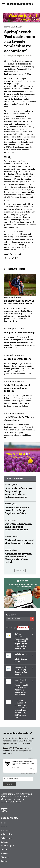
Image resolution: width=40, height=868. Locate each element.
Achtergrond (7, 838)
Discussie (5, 830)
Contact (4, 861)
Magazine (5, 857)
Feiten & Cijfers (8, 846)
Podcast (4, 853)
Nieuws (4, 827)
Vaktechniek (7, 834)
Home (4, 823)
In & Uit (4, 842)
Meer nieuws (20, 571)
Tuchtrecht (6, 850)
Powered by (19, 628)
